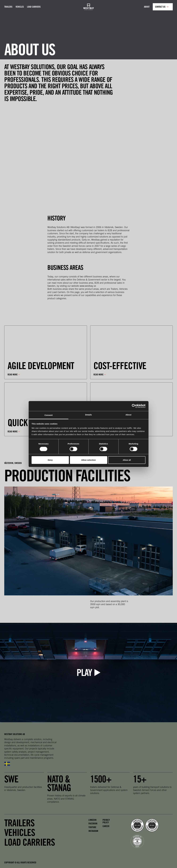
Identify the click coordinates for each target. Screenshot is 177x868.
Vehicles (20, 7)
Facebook (93, 823)
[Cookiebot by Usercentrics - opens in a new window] (134, 406)
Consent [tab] (49, 415)
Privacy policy (106, 821)
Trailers (8, 7)
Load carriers (34, 7)
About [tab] (129, 415)
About (147, 7)
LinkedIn (92, 820)
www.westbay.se (88, 286)
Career (106, 826)
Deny (50, 460)
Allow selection (88, 460)
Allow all (127, 460)
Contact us (160, 7)
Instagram (93, 831)
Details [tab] (89, 415)
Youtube (92, 827)
